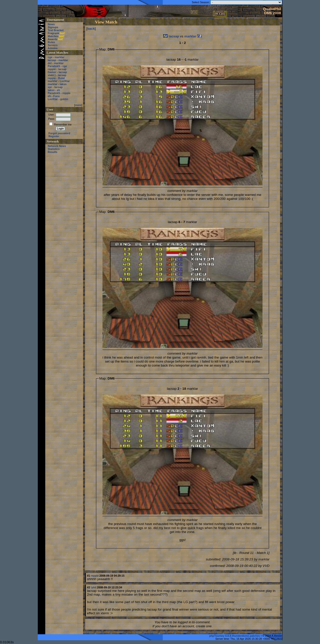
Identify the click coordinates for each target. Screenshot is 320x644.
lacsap (174, 36)
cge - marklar (56, 57)
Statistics (54, 149)
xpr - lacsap (55, 87)
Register (54, 136)
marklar (190, 36)
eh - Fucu (54, 96)
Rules (51, 42)
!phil (94, 587)
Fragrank (53, 33)
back (91, 29)
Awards (52, 39)
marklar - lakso (57, 84)
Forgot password (59, 133)
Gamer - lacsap (57, 72)
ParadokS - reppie (59, 93)
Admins (53, 48)
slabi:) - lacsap (57, 75)
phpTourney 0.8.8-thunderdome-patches (235, 636)
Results (53, 152)
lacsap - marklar (58, 60)
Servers (53, 45)
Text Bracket (56, 30)
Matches (53, 36)
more (78, 105)
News (51, 24)
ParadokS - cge (57, 66)
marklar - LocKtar (59, 81)
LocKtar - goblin (58, 99)
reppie (95, 576)
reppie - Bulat (56, 78)
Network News (57, 146)
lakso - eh (54, 90)
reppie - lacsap (57, 69)
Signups (53, 27)
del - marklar (56, 63)
